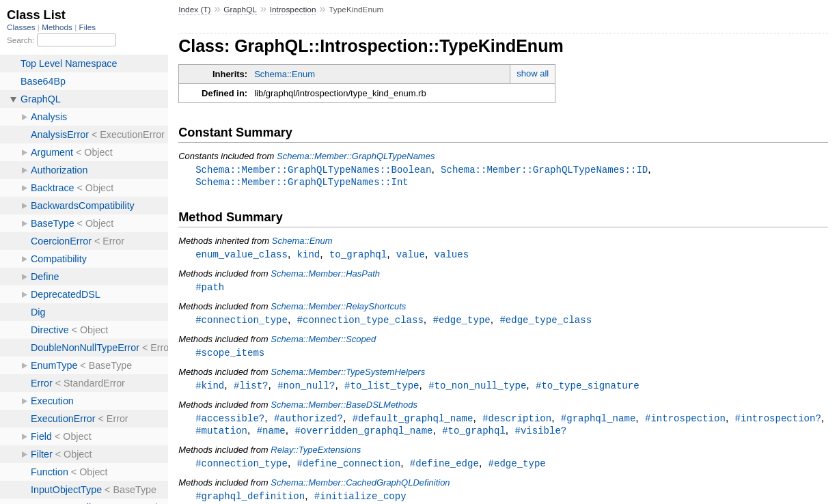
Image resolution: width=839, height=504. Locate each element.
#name (271, 436)
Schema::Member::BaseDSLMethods (344, 409)
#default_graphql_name (413, 423)
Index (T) (194, 10)
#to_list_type (382, 390)
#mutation (221, 436)
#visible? (540, 436)
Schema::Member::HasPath (325, 276)
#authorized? (308, 423)
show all (533, 73)
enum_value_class (242, 256)
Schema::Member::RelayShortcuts (338, 309)
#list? (251, 390)
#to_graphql (474, 436)
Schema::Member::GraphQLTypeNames (356, 156)
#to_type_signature (588, 390)
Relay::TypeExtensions (316, 456)
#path (210, 289)
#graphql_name (598, 423)
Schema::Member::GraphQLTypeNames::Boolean (313, 170)
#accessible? (230, 423)
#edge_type (461, 323)
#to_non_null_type (477, 390)
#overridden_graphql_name (363, 436)
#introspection (685, 423)
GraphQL (240, 10)
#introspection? (778, 423)
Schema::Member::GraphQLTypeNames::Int (302, 183)
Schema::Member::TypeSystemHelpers (348, 376)
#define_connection (349, 470)
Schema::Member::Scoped (323, 342)
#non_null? (306, 390)
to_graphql (358, 256)
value (411, 256)
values (452, 256)
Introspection (293, 10)
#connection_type (242, 323)
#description (517, 423)
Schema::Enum (285, 74)
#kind (210, 390)
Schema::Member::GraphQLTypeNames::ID (544, 170)
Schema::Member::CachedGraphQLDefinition (360, 489)
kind (309, 256)
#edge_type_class (546, 323)
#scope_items (230, 356)
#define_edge (444, 470)
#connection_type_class (360, 323)
